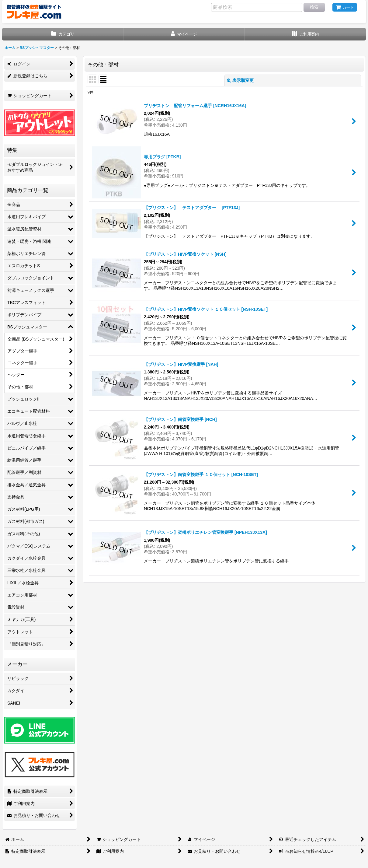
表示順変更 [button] (240, 80)
